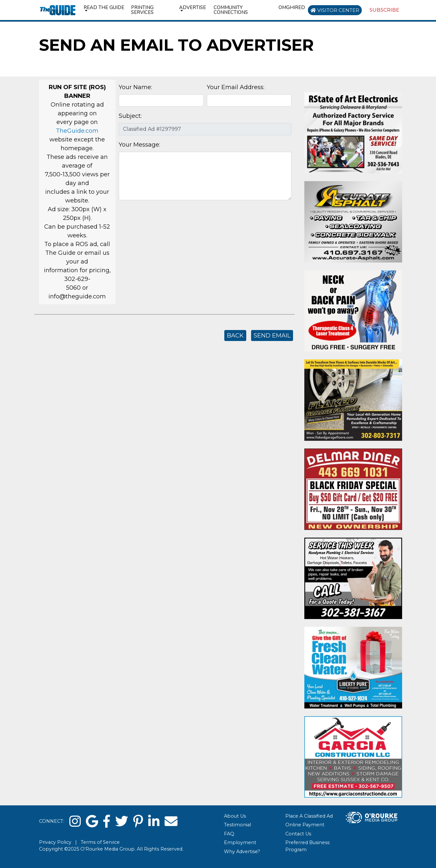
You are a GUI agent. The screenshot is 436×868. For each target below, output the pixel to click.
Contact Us (298, 834)
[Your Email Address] (249, 100)
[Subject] (205, 129)
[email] (171, 821)
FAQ (229, 834)
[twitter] (122, 821)
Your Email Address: (236, 87)
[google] (92, 821)
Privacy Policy (55, 842)
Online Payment (305, 825)
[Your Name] (161, 100)
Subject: (130, 116)
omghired (292, 7)
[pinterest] (138, 821)
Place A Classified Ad (309, 816)
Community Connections (231, 10)
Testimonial (238, 825)
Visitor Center (335, 10)
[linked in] (154, 821)
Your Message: (139, 145)
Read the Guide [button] (104, 7)
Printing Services (142, 10)
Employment (240, 842)
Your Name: (135, 87)
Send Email (272, 336)
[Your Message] (205, 176)
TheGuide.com (77, 131)
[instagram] (75, 821)
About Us (235, 816)
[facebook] (107, 821)
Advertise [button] (193, 7)
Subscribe (384, 10)
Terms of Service (100, 842)
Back (235, 336)
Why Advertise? (242, 852)
